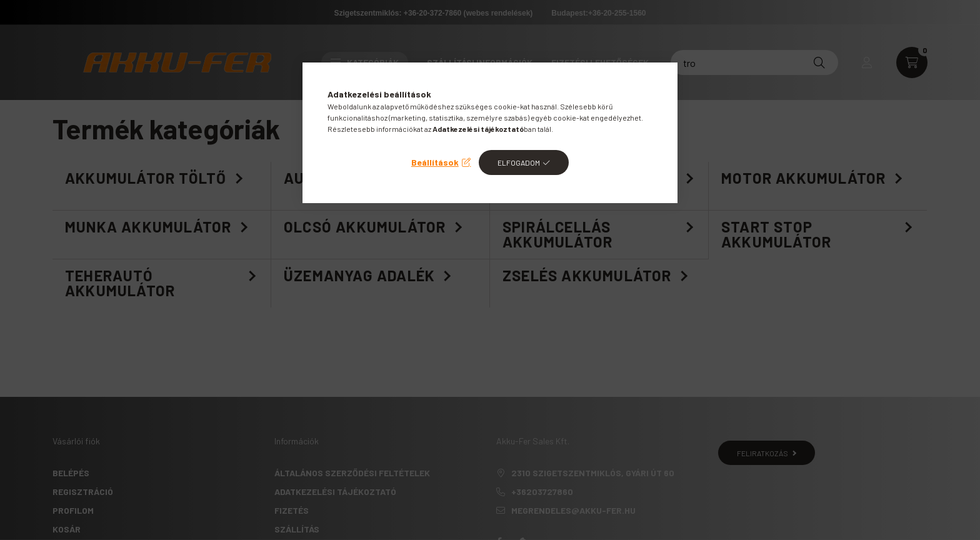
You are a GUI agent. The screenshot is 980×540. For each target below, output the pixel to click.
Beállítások (435, 162)
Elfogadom (519, 162)
